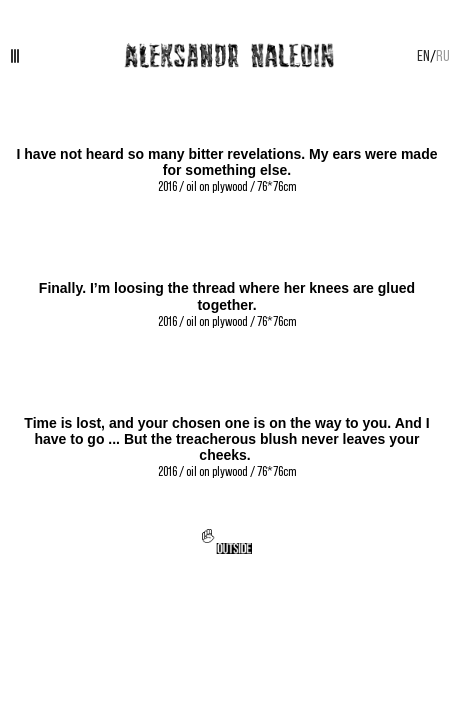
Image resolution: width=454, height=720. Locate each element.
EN (423, 55)
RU (443, 55)
